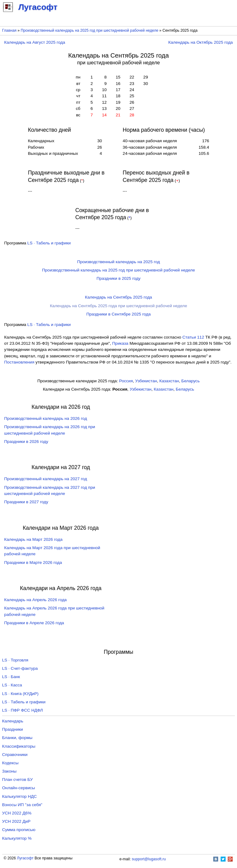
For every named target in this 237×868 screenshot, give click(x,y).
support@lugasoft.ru (149, 859)
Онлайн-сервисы (19, 788)
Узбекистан (146, 381)
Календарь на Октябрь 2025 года (200, 42)
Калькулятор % (17, 838)
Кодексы (10, 763)
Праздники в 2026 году (26, 442)
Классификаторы (19, 746)
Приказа (120, 343)
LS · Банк (11, 677)
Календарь (13, 721)
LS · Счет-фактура (20, 668)
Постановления (19, 362)
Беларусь (191, 381)
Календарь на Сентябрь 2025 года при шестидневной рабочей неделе (119, 306)
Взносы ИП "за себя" (22, 805)
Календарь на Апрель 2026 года (36, 600)
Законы (9, 771)
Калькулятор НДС (19, 796)
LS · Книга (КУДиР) (20, 694)
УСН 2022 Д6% (17, 813)
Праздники (12, 729)
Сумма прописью (19, 830)
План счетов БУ (17, 780)
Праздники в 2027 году (26, 502)
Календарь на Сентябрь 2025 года (118, 297)
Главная (9, 30)
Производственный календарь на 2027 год (46, 479)
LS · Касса (12, 685)
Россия (126, 381)
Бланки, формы (17, 738)
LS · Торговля (15, 660)
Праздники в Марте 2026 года (33, 563)
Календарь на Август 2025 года (35, 42)
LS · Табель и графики (49, 243)
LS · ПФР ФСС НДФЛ (23, 710)
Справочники (15, 755)
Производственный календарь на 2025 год (118, 262)
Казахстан (169, 381)
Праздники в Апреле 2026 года (34, 623)
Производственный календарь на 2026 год (46, 418)
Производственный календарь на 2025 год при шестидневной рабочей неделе (89, 30)
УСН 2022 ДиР (16, 821)
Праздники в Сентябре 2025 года (119, 314)
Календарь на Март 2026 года (33, 539)
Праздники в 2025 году (119, 278)
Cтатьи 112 (193, 337)
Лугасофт (25, 858)
